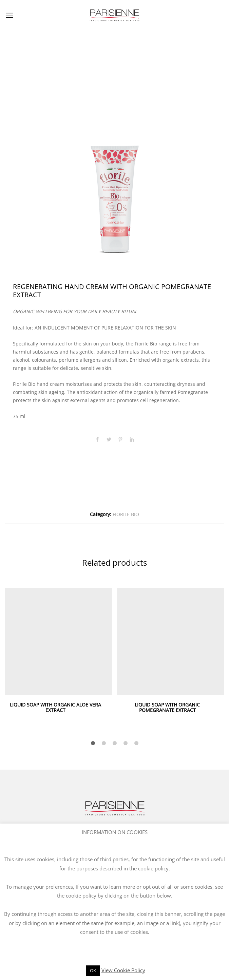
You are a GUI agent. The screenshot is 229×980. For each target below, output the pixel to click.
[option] (115, 164)
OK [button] (93, 970)
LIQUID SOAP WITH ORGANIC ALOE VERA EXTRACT (55, 708)
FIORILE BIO (126, 514)
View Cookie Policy (123, 970)
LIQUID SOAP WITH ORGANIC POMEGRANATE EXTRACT (167, 708)
